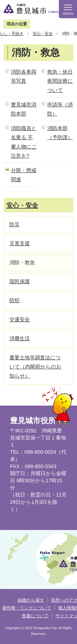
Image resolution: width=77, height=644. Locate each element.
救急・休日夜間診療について (60, 81)
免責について (35, 616)
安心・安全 (43, 34)
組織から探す (31, 600)
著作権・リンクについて (27, 608)
